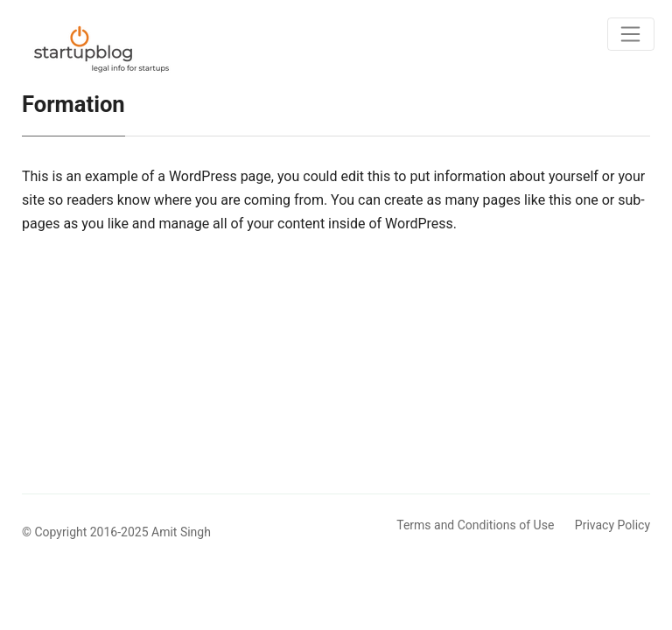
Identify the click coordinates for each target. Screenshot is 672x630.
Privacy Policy (612, 525)
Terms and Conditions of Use (475, 525)
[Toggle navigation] (631, 34)
